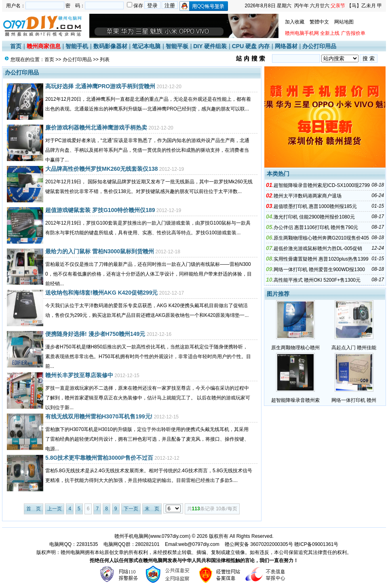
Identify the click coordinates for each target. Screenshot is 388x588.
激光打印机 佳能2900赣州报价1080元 (314, 217)
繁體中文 (319, 22)
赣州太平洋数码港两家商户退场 (308, 196)
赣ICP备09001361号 (316, 544)
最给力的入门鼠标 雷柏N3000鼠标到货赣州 (100, 251)
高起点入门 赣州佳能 (354, 348)
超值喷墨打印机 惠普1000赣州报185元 (315, 206)
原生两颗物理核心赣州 (295, 348)
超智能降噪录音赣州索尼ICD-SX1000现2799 (322, 185)
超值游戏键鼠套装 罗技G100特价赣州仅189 (100, 210)
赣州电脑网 (73, 552)
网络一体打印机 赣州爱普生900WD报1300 (319, 270)
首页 (16, 46)
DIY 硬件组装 (210, 46)
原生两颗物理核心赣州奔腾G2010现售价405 (321, 238)
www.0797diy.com (169, 536)
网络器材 (286, 46)
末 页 (152, 509)
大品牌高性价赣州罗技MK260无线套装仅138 (102, 169)
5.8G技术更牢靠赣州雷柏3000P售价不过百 (99, 458)
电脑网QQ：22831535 (74, 544)
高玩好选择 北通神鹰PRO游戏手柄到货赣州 (100, 86)
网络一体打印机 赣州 (354, 400)
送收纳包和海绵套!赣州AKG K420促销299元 (102, 293)
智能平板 (177, 46)
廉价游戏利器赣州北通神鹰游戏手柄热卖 (96, 127)
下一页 (131, 509)
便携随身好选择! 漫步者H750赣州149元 (95, 334)
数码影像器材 (110, 46)
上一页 (55, 509)
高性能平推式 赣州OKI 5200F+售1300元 (317, 280)
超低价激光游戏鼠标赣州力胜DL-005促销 (318, 248)
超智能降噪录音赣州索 (295, 400)
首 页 (34, 509)
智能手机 (77, 46)
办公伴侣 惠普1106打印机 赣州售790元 (316, 227)
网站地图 (344, 22)
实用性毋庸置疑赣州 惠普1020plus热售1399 (321, 259)
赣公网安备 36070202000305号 (259, 544)
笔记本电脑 (146, 46)
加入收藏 (295, 22)
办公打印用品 (319, 46)
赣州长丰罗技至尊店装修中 (79, 375)
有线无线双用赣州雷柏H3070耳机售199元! (99, 416)
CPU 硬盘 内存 (251, 46)
